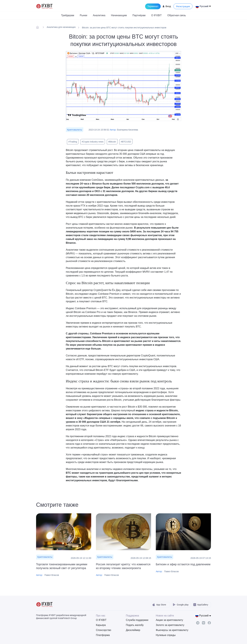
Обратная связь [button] (177, 15)
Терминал (153, 6)
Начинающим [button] (119, 15)
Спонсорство (103, 630)
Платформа (103, 635)
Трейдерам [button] (68, 15)
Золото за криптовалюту (168, 625)
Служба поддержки (137, 620)
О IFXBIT (101, 620)
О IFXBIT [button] (157, 15)
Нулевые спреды (166, 635)
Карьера (101, 625)
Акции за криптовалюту (168, 620)
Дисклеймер (133, 630)
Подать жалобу (135, 625)
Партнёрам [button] (139, 15)
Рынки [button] (83, 15)
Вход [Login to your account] (168, 6)
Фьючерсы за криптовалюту (168, 630)
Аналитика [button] (99, 15)
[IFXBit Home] (45, 6)
